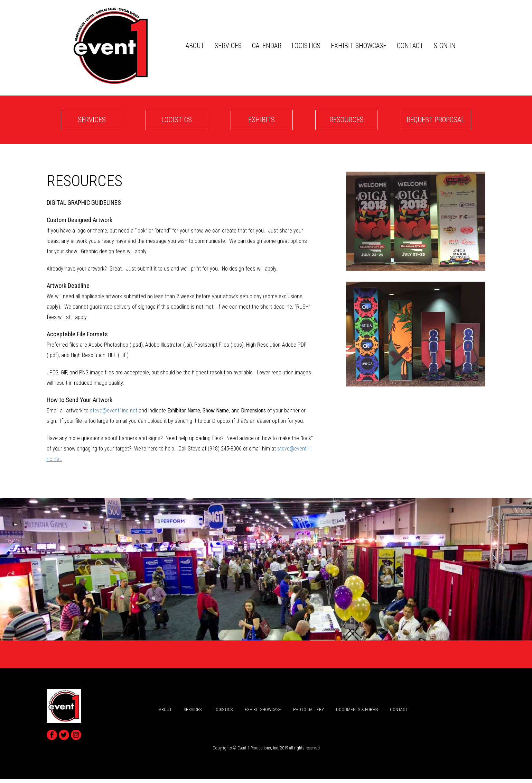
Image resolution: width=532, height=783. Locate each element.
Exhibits (252, 122)
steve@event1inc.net (114, 414)
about (196, 46)
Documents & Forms (357, 713)
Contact (412, 46)
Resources (329, 122)
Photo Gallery (309, 713)
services (230, 46)
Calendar (268, 46)
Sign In (446, 46)
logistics (307, 46)
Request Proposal (422, 122)
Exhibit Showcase (360, 46)
